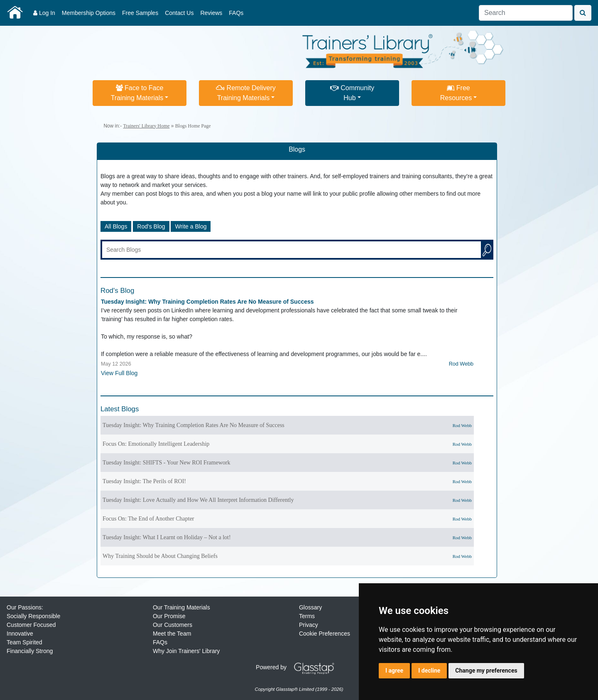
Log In (44, 13)
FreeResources (456, 93)
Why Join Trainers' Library (186, 651)
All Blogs (116, 226)
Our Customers (173, 625)
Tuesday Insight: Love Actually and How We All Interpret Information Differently (198, 500)
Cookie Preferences (325, 634)
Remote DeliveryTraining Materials (246, 93)
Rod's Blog (151, 226)
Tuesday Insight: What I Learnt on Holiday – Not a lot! (167, 537)
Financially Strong (30, 651)
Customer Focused (31, 625)
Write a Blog (191, 226)
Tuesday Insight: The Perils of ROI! (144, 481)
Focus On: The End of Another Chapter (148, 519)
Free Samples (140, 13)
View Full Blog (119, 373)
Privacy (309, 625)
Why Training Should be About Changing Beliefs (160, 556)
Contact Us (179, 13)
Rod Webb (461, 364)
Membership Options (89, 13)
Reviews (211, 13)
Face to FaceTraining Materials (137, 93)
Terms (307, 616)
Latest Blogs (120, 409)
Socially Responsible (33, 616)
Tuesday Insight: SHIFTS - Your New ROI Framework (167, 463)
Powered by (298, 667)
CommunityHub (352, 93)
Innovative (20, 634)
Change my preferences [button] (486, 671)
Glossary (310, 607)
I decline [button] (429, 671)
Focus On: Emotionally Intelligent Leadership (156, 444)
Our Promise (169, 616)
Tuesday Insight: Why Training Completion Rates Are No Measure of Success (207, 302)
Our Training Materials (181, 607)
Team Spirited (25, 642)
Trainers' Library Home (146, 126)
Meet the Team (172, 634)
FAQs (236, 13)
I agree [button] (394, 671)
